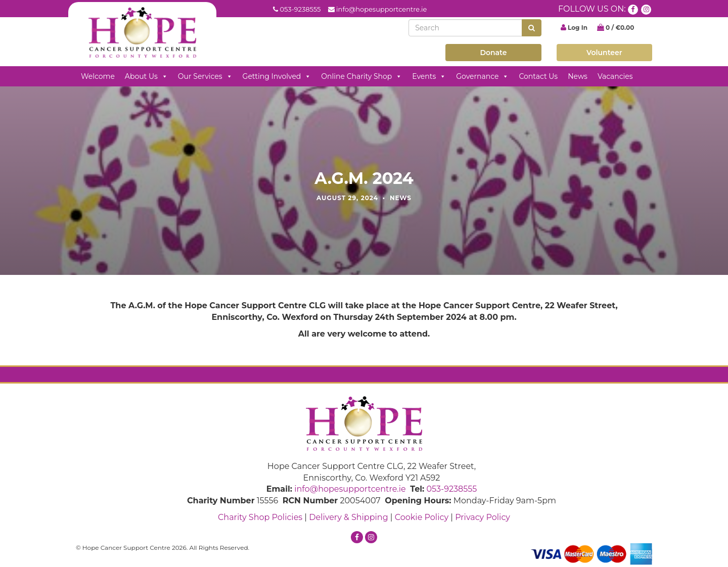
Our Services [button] (205, 76)
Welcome (98, 76)
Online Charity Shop (361, 76)
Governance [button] (482, 76)
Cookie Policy (422, 517)
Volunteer (604, 53)
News (578, 76)
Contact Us (538, 76)
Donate (493, 53)
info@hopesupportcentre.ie (381, 9)
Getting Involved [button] (277, 76)
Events (429, 76)
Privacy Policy (483, 517)
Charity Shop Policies (260, 517)
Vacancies (615, 76)
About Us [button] (146, 76)
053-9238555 (300, 9)
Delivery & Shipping (348, 517)
